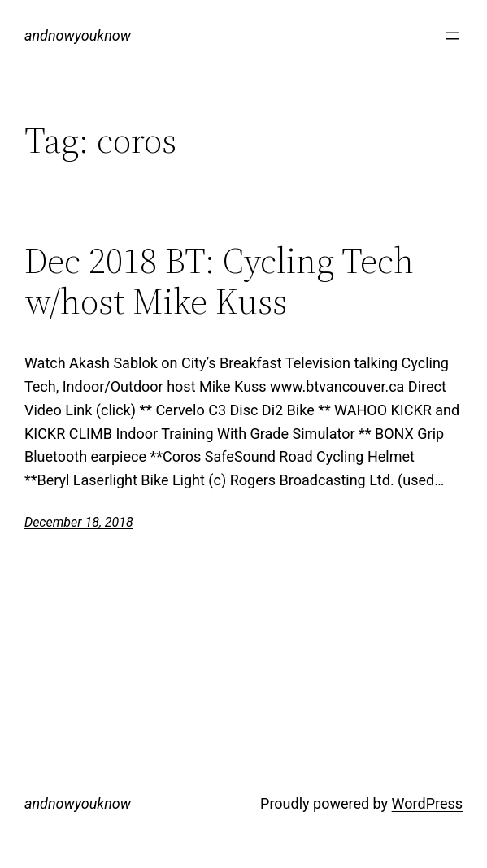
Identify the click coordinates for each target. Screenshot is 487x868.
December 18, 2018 (79, 522)
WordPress (427, 803)
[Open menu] (453, 36)
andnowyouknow (78, 35)
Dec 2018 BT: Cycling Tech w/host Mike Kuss (219, 282)
